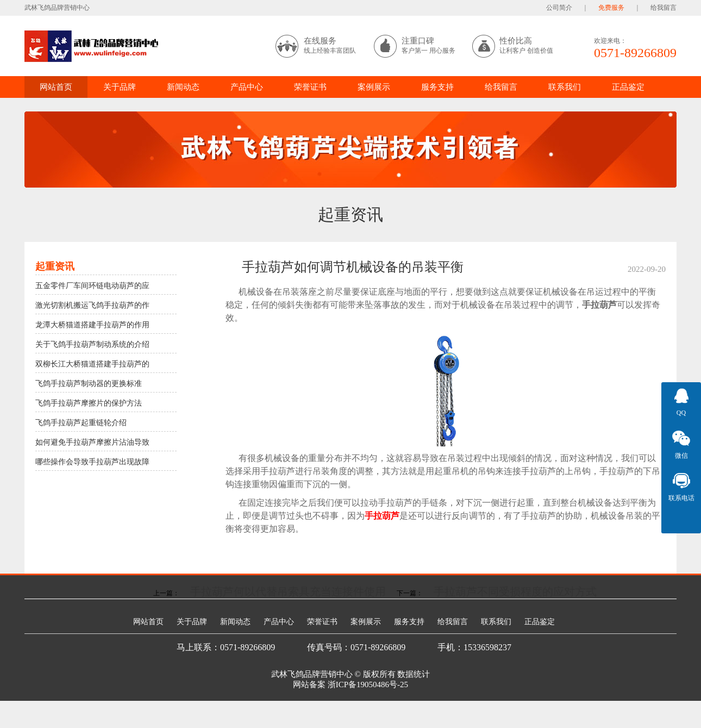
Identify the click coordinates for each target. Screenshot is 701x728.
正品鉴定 (628, 87)
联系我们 (565, 87)
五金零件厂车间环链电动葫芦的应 (92, 286)
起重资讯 (351, 214)
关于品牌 (120, 87)
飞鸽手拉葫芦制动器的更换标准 (89, 384)
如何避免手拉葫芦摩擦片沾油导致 (92, 442)
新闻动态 (183, 87)
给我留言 (664, 8)
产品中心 (247, 87)
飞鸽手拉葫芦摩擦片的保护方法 (89, 403)
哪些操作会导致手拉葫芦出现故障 (92, 462)
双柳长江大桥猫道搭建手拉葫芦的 (92, 364)
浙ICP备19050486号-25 (368, 685)
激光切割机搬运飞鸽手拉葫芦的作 (92, 305)
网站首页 (56, 87)
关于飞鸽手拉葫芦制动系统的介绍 (92, 344)
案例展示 (374, 87)
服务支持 (437, 87)
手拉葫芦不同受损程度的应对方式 (515, 592)
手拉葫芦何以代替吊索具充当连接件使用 (288, 592)
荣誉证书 (310, 87)
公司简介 (559, 8)
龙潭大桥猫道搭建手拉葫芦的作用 (92, 325)
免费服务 (611, 8)
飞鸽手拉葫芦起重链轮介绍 (81, 423)
